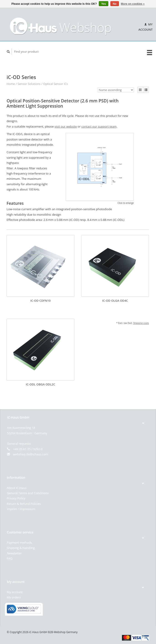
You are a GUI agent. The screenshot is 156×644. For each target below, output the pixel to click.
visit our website (66, 126)
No (115, 4)
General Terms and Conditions (28, 493)
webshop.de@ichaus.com (30, 454)
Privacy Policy (16, 498)
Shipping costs (141, 323)
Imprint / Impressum (21, 509)
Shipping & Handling (21, 548)
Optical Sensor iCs (56, 84)
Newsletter (14, 553)
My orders (14, 597)
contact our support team (99, 126)
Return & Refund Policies (24, 504)
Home (11, 84)
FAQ (10, 558)
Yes (104, 4)
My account (15, 592)
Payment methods (19, 543)
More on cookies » (133, 4)
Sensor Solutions (29, 84)
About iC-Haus (17, 488)
